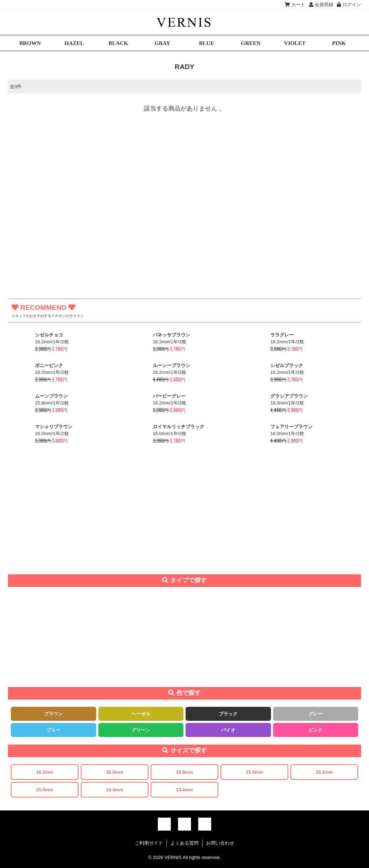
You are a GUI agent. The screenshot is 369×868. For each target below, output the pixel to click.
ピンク (315, 730)
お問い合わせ (220, 843)
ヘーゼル (141, 714)
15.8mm (184, 772)
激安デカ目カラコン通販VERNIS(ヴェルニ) (184, 22)
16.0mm (115, 772)
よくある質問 (184, 843)
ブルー (54, 730)
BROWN (30, 43)
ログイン (349, 4)
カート (295, 4)
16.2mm (45, 772)
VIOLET (295, 43)
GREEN (251, 43)
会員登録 (321, 4)
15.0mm (45, 790)
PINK (339, 43)
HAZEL (74, 43)
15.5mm (254, 772)
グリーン (141, 730)
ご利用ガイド (149, 843)
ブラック (228, 714)
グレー (315, 714)
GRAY (163, 43)
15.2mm (324, 772)
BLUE (206, 43)
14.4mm (115, 790)
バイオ (228, 730)
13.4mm (184, 790)
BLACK (118, 43)
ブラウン (53, 714)
